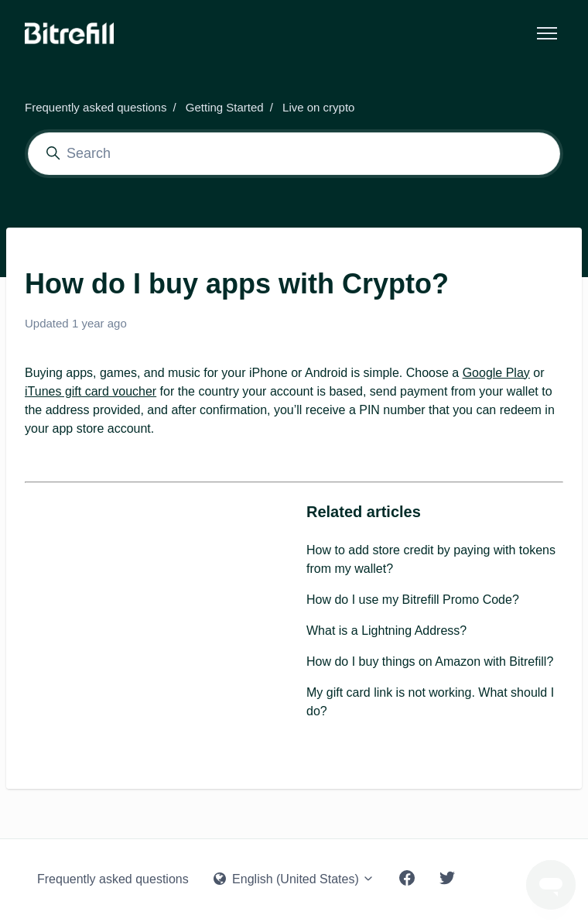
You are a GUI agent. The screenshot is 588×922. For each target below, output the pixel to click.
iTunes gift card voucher (91, 391)
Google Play (496, 373)
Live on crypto (318, 107)
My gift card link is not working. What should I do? (430, 702)
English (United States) (294, 879)
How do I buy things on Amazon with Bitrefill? (430, 662)
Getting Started (225, 107)
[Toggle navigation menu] (547, 33)
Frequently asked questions (96, 107)
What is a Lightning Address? (386, 631)
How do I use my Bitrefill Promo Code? (413, 600)
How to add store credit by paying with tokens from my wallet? (431, 559)
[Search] (294, 154)
